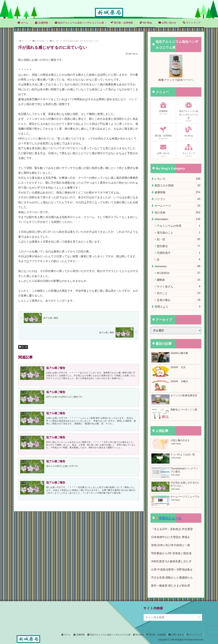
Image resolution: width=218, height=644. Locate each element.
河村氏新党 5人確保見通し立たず (171, 561)
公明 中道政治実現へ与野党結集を (172, 570)
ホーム (63, 635)
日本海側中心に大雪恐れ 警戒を (171, 537)
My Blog (137, 635)
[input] (173, 617)
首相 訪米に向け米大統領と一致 (171, 545)
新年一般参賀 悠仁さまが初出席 (171, 586)
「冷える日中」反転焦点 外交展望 (172, 529)
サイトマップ (194, 635)
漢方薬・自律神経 (155, 635)
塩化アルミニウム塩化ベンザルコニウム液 (107, 635)
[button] (199, 617)
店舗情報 (76, 635)
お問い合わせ (175, 635)
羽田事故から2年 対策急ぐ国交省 (171, 553)
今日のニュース (170, 518)
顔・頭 (23, 347)
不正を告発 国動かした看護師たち (172, 578)
